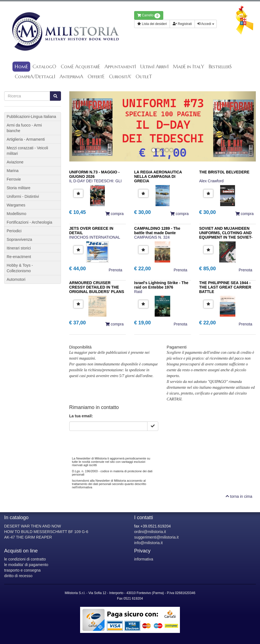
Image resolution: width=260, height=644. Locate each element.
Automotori (16, 279)
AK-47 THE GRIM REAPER (28, 537)
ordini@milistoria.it (150, 532)
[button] (83, 126)
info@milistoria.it (148, 543)
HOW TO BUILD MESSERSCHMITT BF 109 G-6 (46, 532)
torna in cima (239, 496)
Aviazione (15, 162)
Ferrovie (14, 179)
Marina (13, 171)
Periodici (14, 231)
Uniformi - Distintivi (23, 196)
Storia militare (19, 188)
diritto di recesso (18, 576)
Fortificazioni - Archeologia (29, 222)
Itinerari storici (19, 248)
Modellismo (16, 214)
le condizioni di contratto (25, 559)
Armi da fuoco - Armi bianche (24, 128)
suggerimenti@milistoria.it (156, 537)
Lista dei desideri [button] (152, 24)
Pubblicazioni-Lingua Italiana (31, 117)
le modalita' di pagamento (26, 565)
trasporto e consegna (22, 570)
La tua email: (81, 416)
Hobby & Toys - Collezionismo (20, 268)
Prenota (115, 270)
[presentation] (111, 442)
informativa (144, 559)
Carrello (149, 16)
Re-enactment (19, 257)
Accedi (206, 24)
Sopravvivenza (19, 239)
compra (114, 214)
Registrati (182, 24)
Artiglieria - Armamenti (26, 139)
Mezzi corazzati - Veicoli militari (27, 151)
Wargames (16, 205)
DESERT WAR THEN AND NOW (33, 526)
